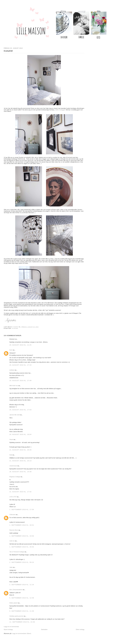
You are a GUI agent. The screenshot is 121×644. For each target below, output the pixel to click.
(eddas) (12, 370)
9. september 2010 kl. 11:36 (22, 611)
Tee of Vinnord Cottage (17, 552)
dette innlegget (60, 110)
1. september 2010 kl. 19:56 (22, 536)
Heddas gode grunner (16, 616)
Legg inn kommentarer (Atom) (22, 633)
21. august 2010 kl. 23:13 (20, 461)
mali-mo (12, 541)
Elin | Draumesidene (16, 590)
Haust (11, 439)
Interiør (15, 328)
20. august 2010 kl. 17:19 (20, 365)
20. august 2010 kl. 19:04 (20, 434)
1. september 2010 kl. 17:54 (22, 510)
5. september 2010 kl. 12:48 (22, 598)
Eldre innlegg (80, 629)
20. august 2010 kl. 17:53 (20, 410)
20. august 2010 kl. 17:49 (20, 381)
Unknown (12, 515)
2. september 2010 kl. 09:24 (22, 562)
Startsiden (44, 629)
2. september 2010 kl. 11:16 (22, 585)
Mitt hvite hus (14, 386)
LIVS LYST (13, 497)
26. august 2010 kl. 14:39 (20, 472)
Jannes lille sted (15, 415)
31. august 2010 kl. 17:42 (20, 492)
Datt (11, 455)
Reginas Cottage (15, 477)
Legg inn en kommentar (11, 627)
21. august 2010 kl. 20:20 (20, 450)
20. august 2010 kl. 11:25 (20, 345)
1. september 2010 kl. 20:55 (22, 547)
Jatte (11, 567)
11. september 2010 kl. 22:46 (22, 622)
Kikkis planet (13, 603)
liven (11, 350)
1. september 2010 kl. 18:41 (22, 525)
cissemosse (13, 466)
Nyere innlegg (8, 629)
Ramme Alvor (14, 530)
